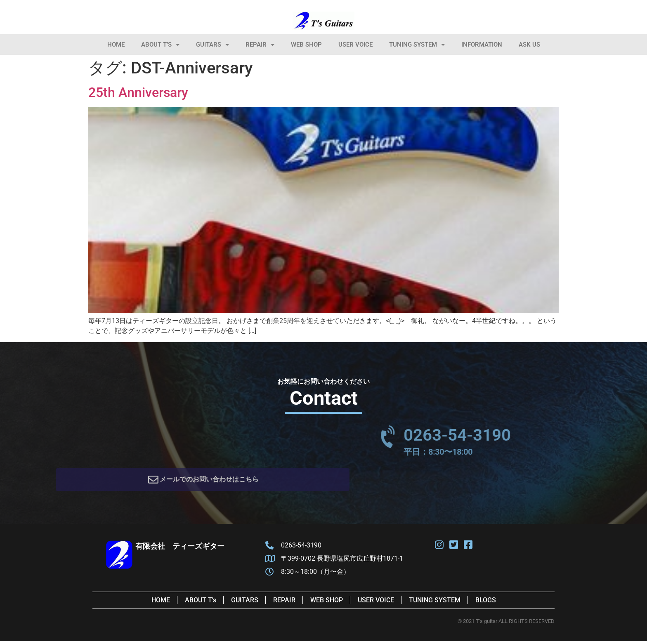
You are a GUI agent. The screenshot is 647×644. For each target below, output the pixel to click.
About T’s (160, 45)
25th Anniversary (138, 92)
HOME (116, 45)
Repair (260, 45)
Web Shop (306, 45)
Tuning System (417, 45)
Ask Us (529, 45)
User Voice (355, 45)
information (482, 45)
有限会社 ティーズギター (180, 549)
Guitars (213, 45)
